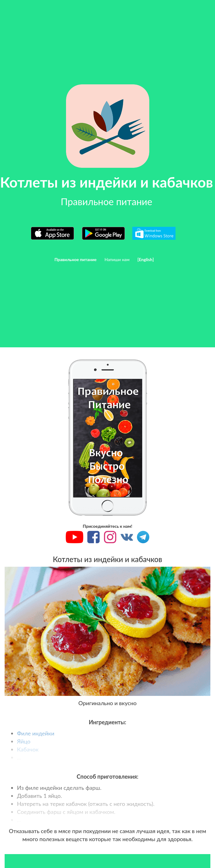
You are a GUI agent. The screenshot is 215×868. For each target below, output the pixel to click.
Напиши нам (117, 259)
